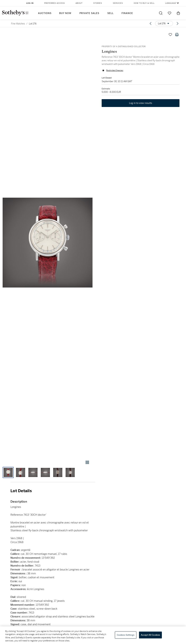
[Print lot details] (177, 35)
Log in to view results (141, 103)
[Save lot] (170, 35)
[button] (48, 243)
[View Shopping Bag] (178, 13)
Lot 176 (33, 24)
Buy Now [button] (65, 13)
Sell (110, 13)
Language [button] (171, 3)
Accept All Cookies (150, 635)
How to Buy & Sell (144, 3)
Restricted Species (115, 70)
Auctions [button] (45, 13)
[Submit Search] (161, 13)
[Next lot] (178, 23)
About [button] (79, 3)
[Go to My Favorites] (170, 13)
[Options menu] (164, 23)
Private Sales (89, 13)
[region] (93, 635)
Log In (30, 3)
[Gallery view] (87, 462)
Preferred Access (54, 3)
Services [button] (118, 3)
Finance (127, 13)
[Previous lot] (151, 23)
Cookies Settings (126, 635)
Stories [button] (98, 3)
